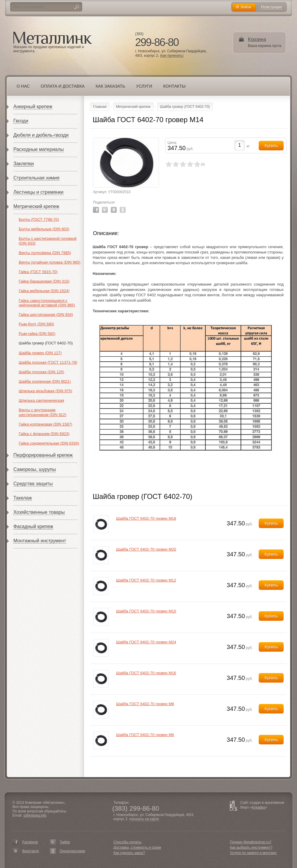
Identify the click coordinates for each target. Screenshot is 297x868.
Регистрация (271, 7)
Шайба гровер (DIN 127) (40, 353)
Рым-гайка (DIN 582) (37, 334)
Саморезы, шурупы (35, 469)
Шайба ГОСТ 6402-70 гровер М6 (145, 735)
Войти (246, 7)
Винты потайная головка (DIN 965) (50, 262)
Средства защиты (33, 484)
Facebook (96, 210)
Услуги (144, 86)
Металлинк (53, 38)
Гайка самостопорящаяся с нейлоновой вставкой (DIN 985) (47, 303)
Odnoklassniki (123, 210)
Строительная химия (36, 178)
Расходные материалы (39, 149)
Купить (271, 523)
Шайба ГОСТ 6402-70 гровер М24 (146, 642)
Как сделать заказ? (129, 853)
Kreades (259, 807)
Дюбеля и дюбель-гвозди (41, 135)
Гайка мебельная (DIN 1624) (44, 291)
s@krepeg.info (35, 815)
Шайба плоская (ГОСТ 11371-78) (48, 362)
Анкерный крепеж (33, 107)
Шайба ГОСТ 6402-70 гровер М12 (146, 580)
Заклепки (24, 164)
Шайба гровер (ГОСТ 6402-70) (46, 343)
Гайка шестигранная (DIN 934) (46, 315)
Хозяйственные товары (39, 512)
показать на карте (144, 819)
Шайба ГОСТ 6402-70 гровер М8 (145, 704)
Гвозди (21, 121)
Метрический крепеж (36, 206)
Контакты (174, 86)
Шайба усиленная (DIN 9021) (45, 381)
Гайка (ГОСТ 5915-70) (38, 272)
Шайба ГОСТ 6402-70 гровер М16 (146, 673)
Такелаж (23, 498)
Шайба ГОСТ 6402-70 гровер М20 (146, 549)
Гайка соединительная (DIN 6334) (49, 443)
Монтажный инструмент (40, 541)
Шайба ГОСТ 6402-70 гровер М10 (146, 611)
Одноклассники (72, 851)
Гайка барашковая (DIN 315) (44, 281)
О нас (23, 86)
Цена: (172, 143)
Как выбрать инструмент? (251, 847)
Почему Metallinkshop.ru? (251, 842)
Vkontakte (114, 210)
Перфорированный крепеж (43, 455)
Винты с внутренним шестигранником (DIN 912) (42, 412)
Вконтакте (31, 851)
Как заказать (110, 86)
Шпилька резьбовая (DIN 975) (45, 391)
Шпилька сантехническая (41, 400)
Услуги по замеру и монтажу (253, 853)
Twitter (105, 210)
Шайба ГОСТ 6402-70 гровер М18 (146, 518)
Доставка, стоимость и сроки (137, 847)
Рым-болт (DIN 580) (36, 324)
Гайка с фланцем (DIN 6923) (44, 434)
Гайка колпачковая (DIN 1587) (45, 424)
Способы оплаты (127, 842)
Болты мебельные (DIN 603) (44, 229)
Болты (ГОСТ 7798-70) (39, 219)
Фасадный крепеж (33, 526)
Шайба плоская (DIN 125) (41, 372)
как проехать (172, 56)
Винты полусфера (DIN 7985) (45, 253)
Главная (100, 107)
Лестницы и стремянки (38, 192)
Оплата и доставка (63, 86)
